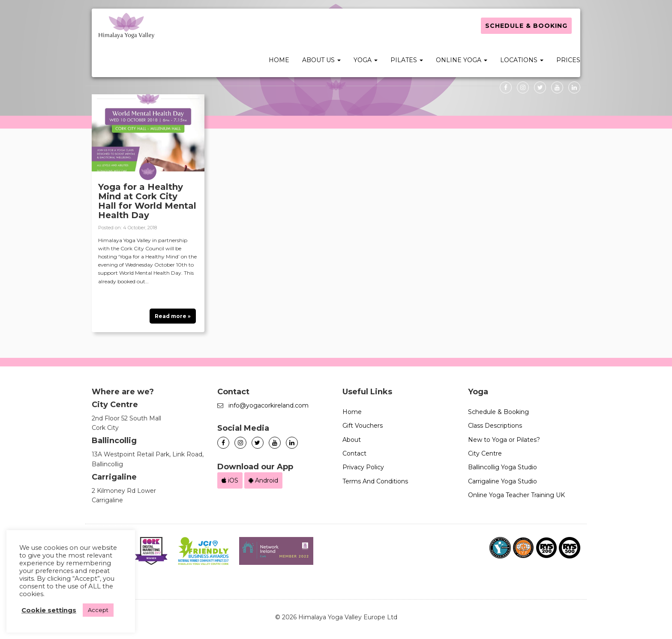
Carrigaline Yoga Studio (502, 481)
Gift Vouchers (363, 426)
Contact (354, 453)
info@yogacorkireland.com (268, 405)
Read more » (173, 316)
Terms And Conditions (375, 481)
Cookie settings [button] (49, 610)
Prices (568, 60)
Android (263, 480)
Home (279, 60)
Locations (522, 60)
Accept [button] (98, 610)
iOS (230, 480)
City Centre (485, 453)
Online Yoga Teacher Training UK (516, 495)
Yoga (366, 60)
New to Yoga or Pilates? (504, 440)
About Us (321, 60)
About (352, 440)
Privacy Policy (363, 467)
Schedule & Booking (526, 26)
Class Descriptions (495, 426)
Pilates (407, 60)
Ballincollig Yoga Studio (502, 467)
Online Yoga (462, 60)
